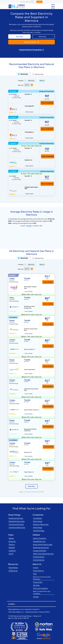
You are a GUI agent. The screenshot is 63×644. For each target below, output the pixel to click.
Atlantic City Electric (40, 538)
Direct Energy (38, 521)
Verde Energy (38, 528)
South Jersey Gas (39, 560)
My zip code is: (25, 2)
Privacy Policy (38, 582)
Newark (11, 538)
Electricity (31, 81)
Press (35, 574)
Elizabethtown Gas (39, 541)
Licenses (36, 597)
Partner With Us (38, 571)
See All (11, 554)
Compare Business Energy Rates (31, 50)
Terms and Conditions (40, 588)
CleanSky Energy (39, 531)
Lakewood (12, 551)
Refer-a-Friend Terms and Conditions (42, 593)
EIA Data (29, 226)
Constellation (38, 518)
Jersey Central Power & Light (43, 544)
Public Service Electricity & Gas (43, 554)
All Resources (13, 571)
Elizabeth (12, 548)
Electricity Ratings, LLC (16, 612)
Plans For (21, 85)
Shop (31, 42)
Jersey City (12, 541)
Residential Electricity (16, 518)
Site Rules (36, 585)
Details (30, 112)
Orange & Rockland (40, 551)
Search (39, 2)
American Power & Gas (41, 524)
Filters (41, 81)
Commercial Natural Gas (17, 528)
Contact (36, 568)
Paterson (12, 544)
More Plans (31, 486)
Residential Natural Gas (17, 521)
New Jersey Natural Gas (41, 548)
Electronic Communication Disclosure (42, 578)
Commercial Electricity (16, 524)
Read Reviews (13, 568)
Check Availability (48, 156)
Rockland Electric (39, 557)
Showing (21, 80)
